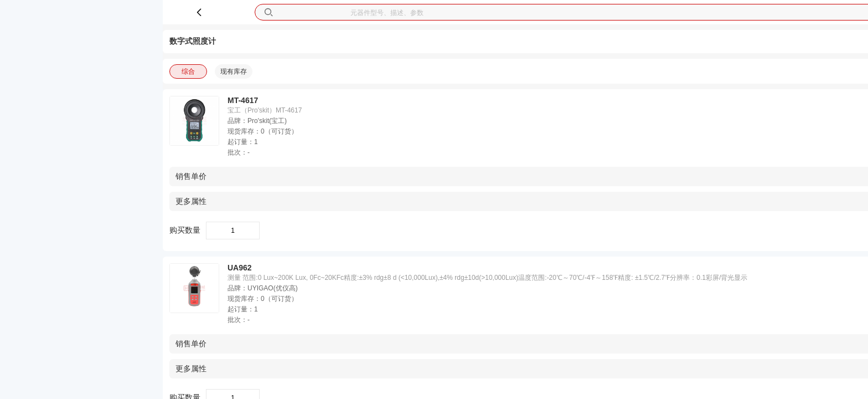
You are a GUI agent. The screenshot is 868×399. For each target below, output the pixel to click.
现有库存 (234, 71)
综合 (188, 71)
